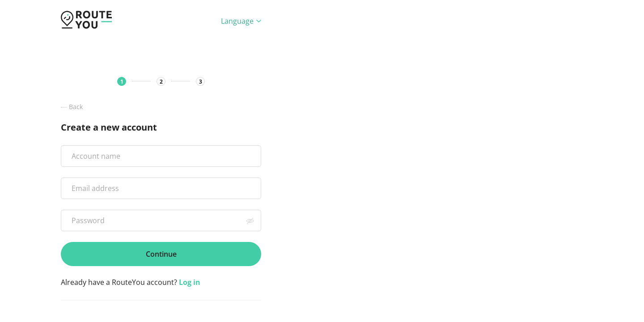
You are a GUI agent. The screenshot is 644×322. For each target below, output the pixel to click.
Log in (190, 282)
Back (72, 107)
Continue (161, 254)
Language (241, 21)
